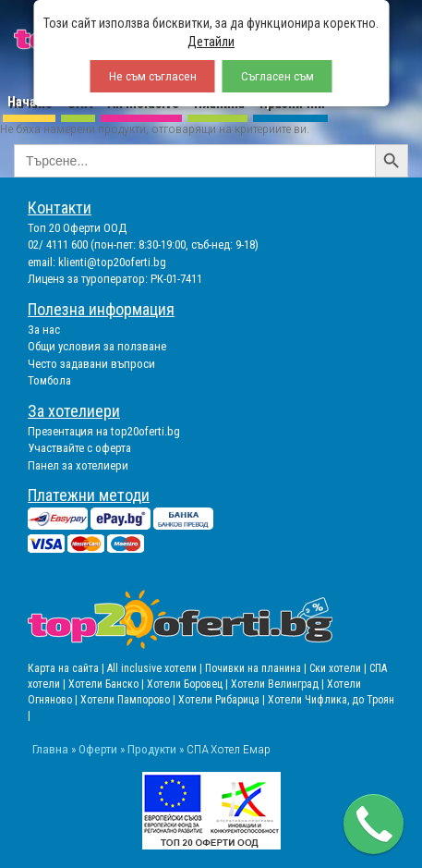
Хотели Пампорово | (129, 700)
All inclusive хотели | (156, 668)
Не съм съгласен (153, 76)
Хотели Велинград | (277, 684)
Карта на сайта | (67, 668)
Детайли (211, 42)
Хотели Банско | (108, 684)
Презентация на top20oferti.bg (104, 431)
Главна (50, 749)
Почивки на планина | (257, 668)
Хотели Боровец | (189, 684)
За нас (44, 330)
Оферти (98, 749)
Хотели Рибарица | (223, 700)
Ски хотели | (339, 668)
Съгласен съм (277, 76)
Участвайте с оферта (79, 448)
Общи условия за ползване (97, 346)
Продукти (152, 749)
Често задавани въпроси (91, 364)
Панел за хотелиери (78, 465)
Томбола (49, 380)
